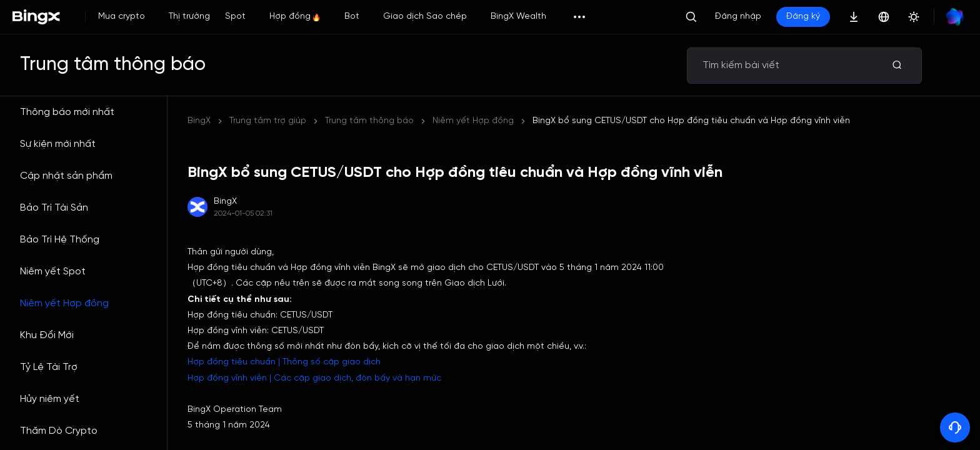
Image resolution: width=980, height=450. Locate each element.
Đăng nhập (738, 17)
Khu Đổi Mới (47, 335)
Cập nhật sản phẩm (66, 176)
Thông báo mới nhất (67, 112)
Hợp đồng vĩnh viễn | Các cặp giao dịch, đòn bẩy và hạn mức (314, 378)
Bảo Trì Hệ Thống (60, 240)
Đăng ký (803, 17)
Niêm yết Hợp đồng (64, 303)
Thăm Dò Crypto (59, 431)
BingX (199, 121)
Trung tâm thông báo (369, 121)
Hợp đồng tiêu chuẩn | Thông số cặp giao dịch (284, 362)
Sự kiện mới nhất (58, 144)
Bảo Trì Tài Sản (54, 208)
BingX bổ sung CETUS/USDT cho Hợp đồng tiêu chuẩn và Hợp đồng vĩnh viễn (691, 121)
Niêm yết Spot (53, 272)
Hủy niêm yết (50, 399)
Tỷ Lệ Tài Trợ (49, 367)
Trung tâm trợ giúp (268, 121)
